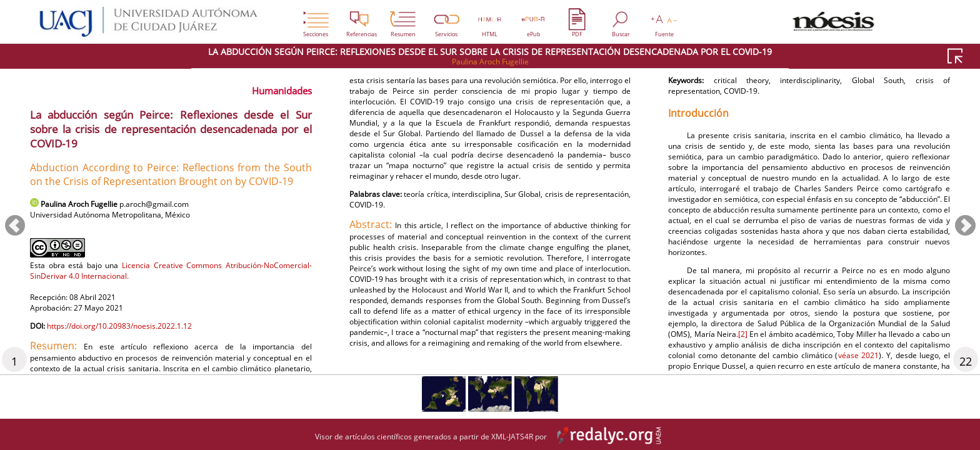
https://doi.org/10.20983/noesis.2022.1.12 (137, 338)
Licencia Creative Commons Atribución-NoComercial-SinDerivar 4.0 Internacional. (171, 276)
